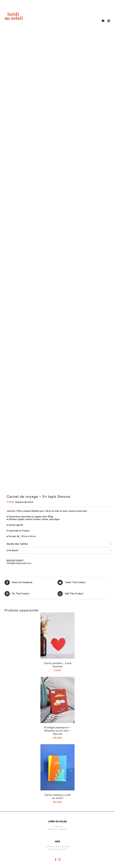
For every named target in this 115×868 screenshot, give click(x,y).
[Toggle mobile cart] (103, 21)
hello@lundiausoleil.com (19, 563)
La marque (57, 827)
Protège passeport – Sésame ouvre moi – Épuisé (57, 731)
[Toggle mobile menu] (109, 21)
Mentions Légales (57, 829)
